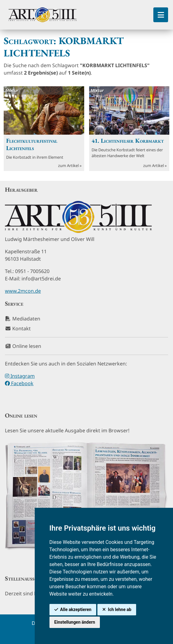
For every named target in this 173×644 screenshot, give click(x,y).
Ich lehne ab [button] (120, 609)
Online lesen (23, 346)
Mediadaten (23, 319)
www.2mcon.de (23, 291)
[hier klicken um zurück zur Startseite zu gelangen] (43, 15)
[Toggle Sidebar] (161, 15)
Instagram (20, 376)
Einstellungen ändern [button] (75, 622)
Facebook (19, 383)
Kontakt (18, 328)
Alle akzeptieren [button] (76, 609)
